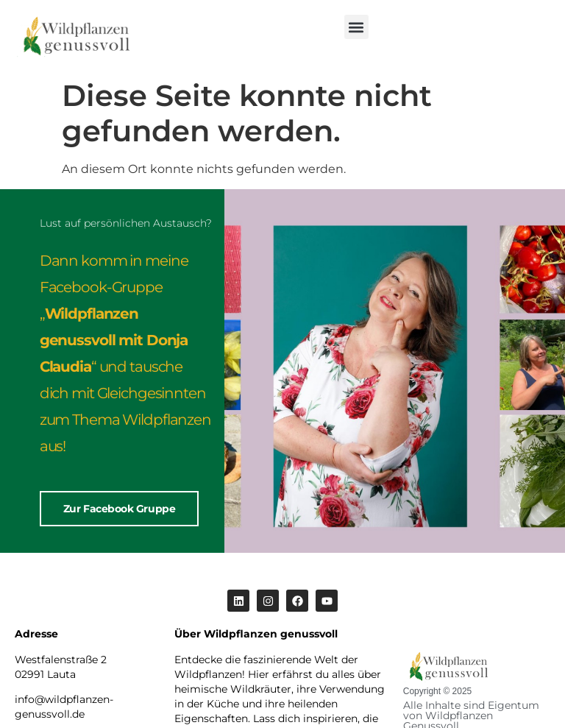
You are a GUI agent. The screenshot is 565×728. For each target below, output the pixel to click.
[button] (356, 27)
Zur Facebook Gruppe (119, 509)
